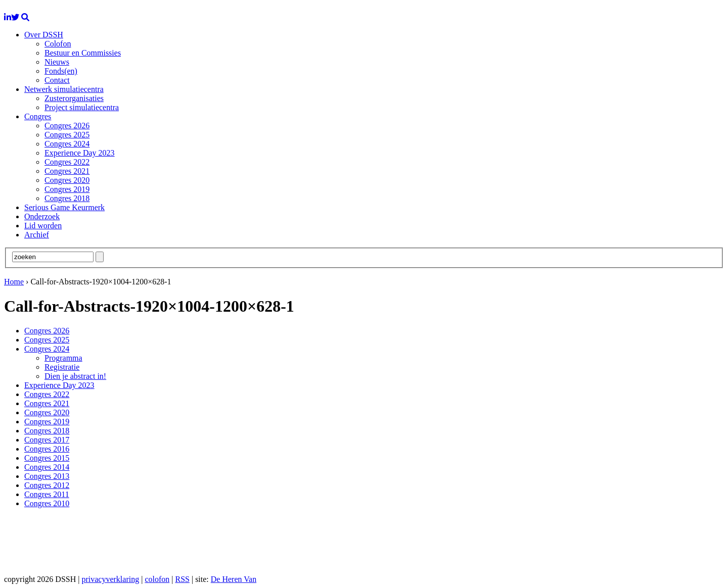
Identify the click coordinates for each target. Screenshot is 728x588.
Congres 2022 (67, 162)
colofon (157, 579)
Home (14, 282)
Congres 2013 (47, 476)
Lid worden (43, 226)
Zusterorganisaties (74, 98)
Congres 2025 (67, 135)
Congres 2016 (47, 449)
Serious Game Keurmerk (64, 207)
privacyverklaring (110, 579)
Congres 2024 (67, 144)
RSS (182, 579)
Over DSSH (44, 35)
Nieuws (57, 62)
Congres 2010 (47, 503)
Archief (37, 235)
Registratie (62, 367)
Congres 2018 (67, 198)
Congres (38, 116)
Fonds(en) (61, 71)
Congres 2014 (47, 467)
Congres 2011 (47, 494)
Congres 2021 (67, 171)
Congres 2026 (67, 126)
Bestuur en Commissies (83, 53)
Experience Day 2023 (80, 153)
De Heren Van (234, 579)
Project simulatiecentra (82, 107)
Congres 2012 (47, 485)
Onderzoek (42, 216)
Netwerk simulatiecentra (64, 89)
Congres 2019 (67, 189)
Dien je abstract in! (75, 376)
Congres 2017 (47, 440)
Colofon (58, 44)
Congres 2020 (67, 180)
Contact (57, 80)
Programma (63, 358)
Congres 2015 (47, 458)
